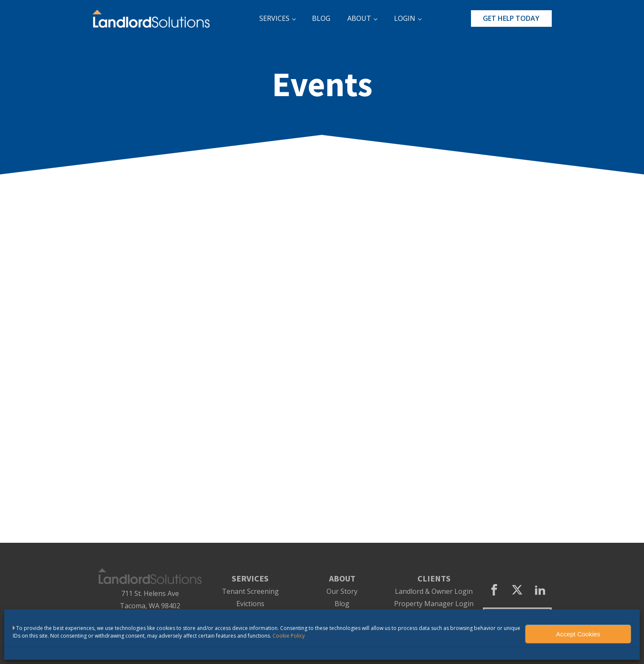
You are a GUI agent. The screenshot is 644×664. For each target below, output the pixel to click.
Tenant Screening (250, 591)
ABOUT (359, 18)
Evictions (250, 604)
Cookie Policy (289, 636)
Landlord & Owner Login (434, 591)
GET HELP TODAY (511, 18)
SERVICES (274, 18)
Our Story (342, 591)
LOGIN (405, 18)
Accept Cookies (578, 634)
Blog (342, 604)
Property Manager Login (434, 604)
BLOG (321, 18)
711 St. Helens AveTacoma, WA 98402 (150, 600)
